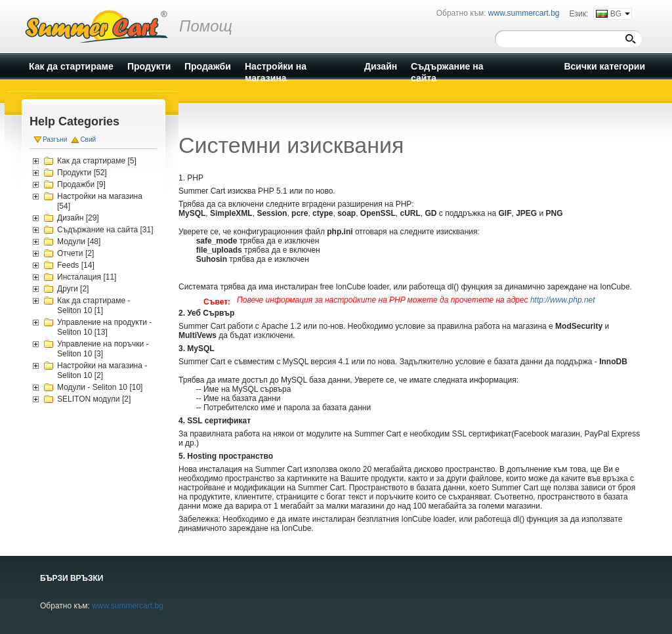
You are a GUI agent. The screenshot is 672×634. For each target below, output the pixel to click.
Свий (88, 139)
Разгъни (55, 139)
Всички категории (604, 66)
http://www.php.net (563, 300)
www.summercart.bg (128, 606)
